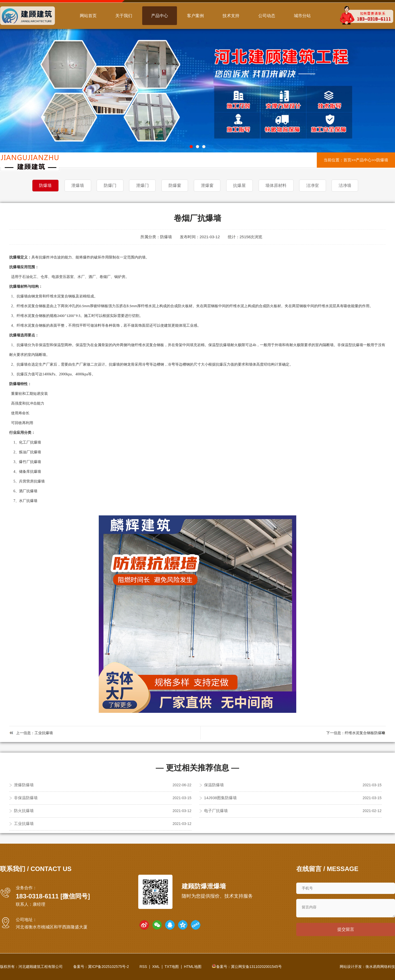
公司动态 (267, 16)
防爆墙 (382, 160)
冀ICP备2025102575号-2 (108, 967)
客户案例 (195, 16)
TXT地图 (172, 967)
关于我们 (124, 16)
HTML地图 (193, 967)
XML (156, 967)
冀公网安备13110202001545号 (256, 967)
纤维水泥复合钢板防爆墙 (365, 733)
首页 (347, 160)
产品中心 (160, 16)
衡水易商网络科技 (380, 967)
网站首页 (88, 16)
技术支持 (231, 16)
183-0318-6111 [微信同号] (53, 896)
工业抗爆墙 (44, 733)
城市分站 (302, 16)
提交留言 (346, 929)
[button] (191, 147)
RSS (143, 967)
